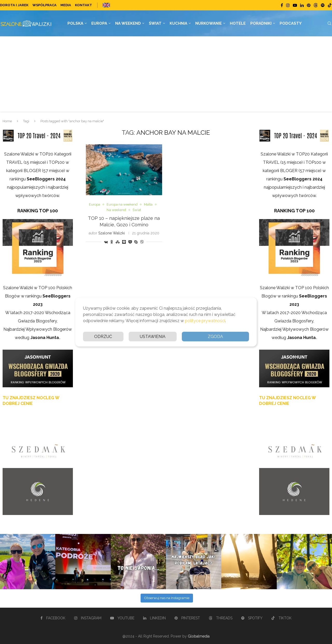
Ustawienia (153, 337)
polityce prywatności (205, 321)
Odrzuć (103, 337)
